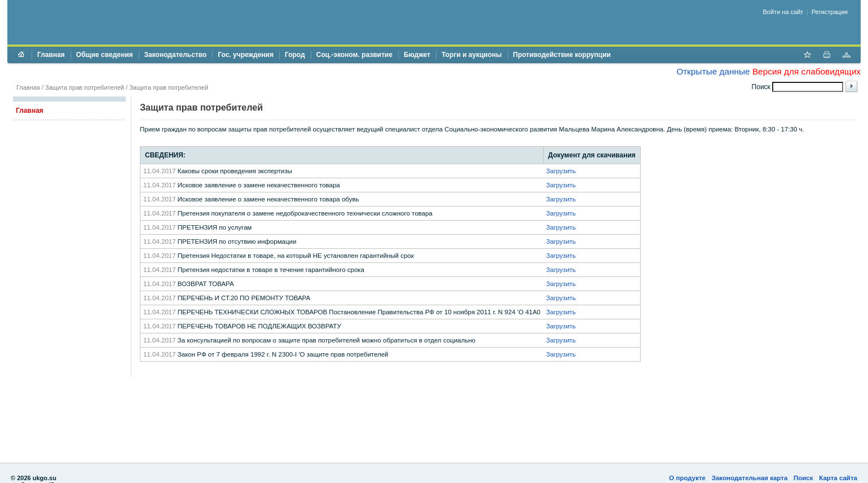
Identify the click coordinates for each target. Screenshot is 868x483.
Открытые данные (713, 71)
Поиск (803, 478)
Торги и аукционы (472, 55)
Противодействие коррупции (562, 55)
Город (295, 55)
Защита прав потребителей (85, 87)
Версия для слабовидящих (807, 71)
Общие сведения (105, 55)
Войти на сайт (783, 12)
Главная (51, 55)
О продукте (687, 478)
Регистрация (830, 12)
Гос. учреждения (246, 55)
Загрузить (561, 171)
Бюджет (417, 55)
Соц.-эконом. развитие (354, 55)
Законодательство (176, 55)
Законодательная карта (750, 478)
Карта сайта (838, 478)
